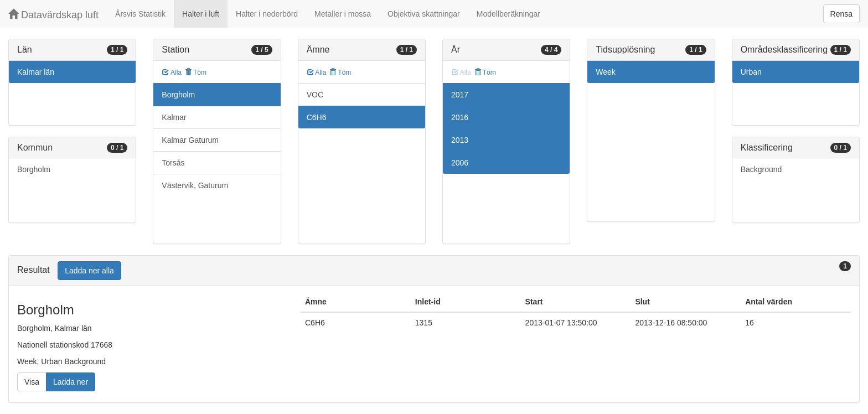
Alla (172, 73)
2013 (460, 140)
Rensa (841, 14)
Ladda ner (71, 382)
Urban (751, 72)
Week (606, 72)
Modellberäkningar (508, 14)
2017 (460, 95)
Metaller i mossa (343, 14)
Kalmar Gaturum (190, 140)
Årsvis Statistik (140, 14)
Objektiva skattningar (424, 14)
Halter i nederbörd (267, 14)
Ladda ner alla (89, 271)
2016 (460, 117)
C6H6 (317, 117)
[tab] (434, 271)
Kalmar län (36, 72)
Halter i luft (201, 14)
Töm (196, 73)
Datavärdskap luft (53, 15)
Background (761, 169)
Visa (32, 382)
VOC (315, 95)
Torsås (173, 163)
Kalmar (174, 117)
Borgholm (34, 169)
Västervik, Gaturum (195, 185)
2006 (460, 163)
